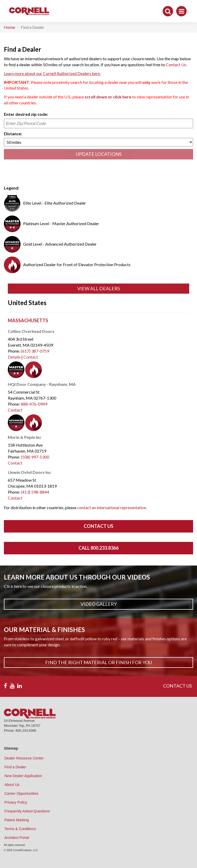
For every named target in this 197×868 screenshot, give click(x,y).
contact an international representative (112, 507)
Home (9, 27)
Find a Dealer (15, 767)
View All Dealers (98, 288)
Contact (31, 357)
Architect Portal (17, 838)
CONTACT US (177, 686)
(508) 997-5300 (35, 457)
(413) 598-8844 (35, 492)
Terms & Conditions (20, 829)
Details (14, 357)
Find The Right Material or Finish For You (98, 662)
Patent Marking (17, 820)
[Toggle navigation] (181, 11)
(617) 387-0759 (35, 351)
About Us (12, 785)
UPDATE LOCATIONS (99, 154)
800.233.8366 (26, 731)
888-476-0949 (34, 404)
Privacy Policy (16, 802)
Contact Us (176, 65)
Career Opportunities (21, 793)
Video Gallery (99, 604)
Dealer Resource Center (24, 758)
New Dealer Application (23, 776)
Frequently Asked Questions (27, 811)
